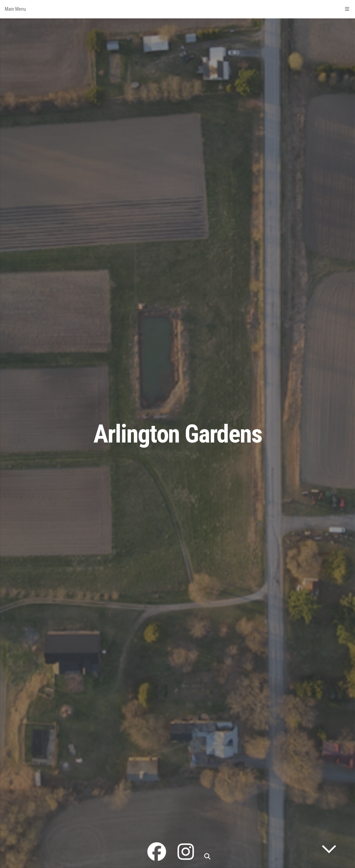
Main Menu (177, 9)
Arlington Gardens (178, 434)
